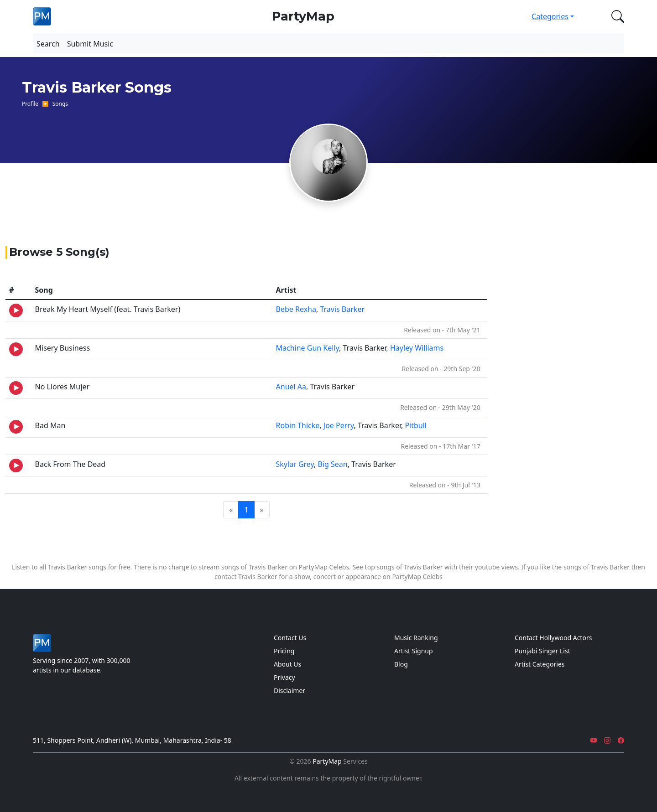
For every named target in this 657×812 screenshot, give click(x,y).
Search (48, 44)
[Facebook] (621, 740)
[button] (616, 16)
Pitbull (416, 425)
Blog (401, 664)
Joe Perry (339, 425)
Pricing (284, 651)
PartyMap (303, 16)
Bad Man (50, 425)
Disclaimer (289, 690)
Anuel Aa (291, 387)
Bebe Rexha (296, 309)
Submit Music (90, 44)
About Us (287, 664)
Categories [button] (550, 16)
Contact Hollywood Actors (553, 638)
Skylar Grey (295, 464)
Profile (30, 103)
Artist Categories (540, 664)
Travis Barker (342, 309)
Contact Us (290, 638)
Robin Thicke (298, 425)
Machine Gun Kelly (308, 348)
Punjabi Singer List (542, 651)
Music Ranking (416, 638)
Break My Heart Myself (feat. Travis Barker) (108, 309)
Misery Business (63, 348)
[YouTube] (594, 740)
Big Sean (333, 464)
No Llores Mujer (63, 387)
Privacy (284, 677)
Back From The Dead (70, 464)
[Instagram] (607, 740)
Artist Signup (414, 651)
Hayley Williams (417, 348)
